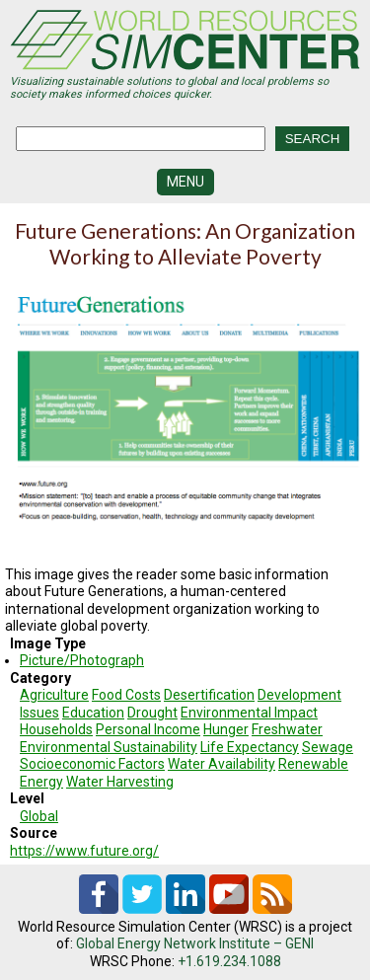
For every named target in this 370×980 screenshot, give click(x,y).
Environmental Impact (249, 713)
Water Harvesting (120, 782)
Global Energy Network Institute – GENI (195, 943)
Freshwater (287, 729)
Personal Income (148, 729)
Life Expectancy (250, 747)
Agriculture (54, 695)
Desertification (209, 695)
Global (39, 816)
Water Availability (222, 764)
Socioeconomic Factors (92, 764)
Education (93, 713)
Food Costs (126, 695)
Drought (152, 713)
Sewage (328, 747)
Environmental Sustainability (109, 747)
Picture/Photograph (82, 660)
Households (56, 729)
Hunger (226, 729)
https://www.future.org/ (84, 851)
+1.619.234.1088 (229, 961)
